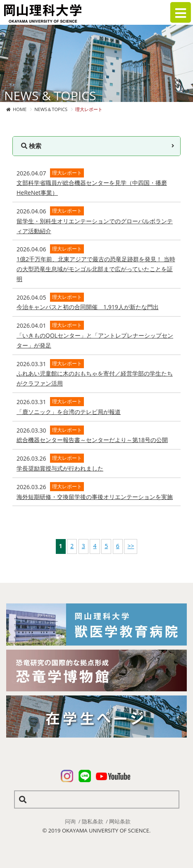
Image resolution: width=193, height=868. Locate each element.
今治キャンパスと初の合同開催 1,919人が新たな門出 (88, 307)
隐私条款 (93, 821)
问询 (70, 821)
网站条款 (120, 821)
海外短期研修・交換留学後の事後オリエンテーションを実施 (95, 497)
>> (131, 546)
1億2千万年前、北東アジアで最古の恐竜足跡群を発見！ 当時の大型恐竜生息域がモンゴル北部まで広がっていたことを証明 (96, 269)
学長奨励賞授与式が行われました (60, 468)
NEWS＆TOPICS (51, 109)
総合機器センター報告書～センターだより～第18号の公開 (92, 440)
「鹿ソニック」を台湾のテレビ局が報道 (69, 412)
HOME (20, 109)
